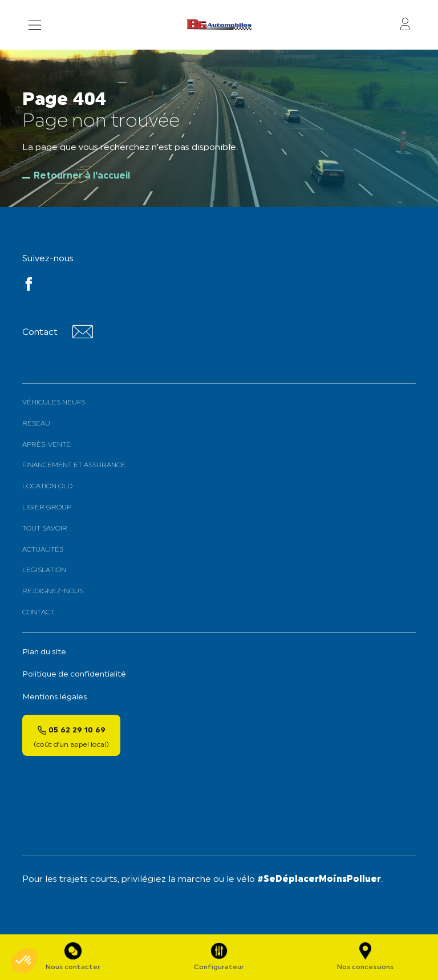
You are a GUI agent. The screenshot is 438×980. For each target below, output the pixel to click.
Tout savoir (45, 529)
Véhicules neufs (54, 403)
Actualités (43, 550)
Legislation (44, 570)
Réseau (36, 424)
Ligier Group (47, 508)
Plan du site (44, 652)
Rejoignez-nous (53, 592)
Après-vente (46, 445)
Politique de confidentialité (74, 675)
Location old (47, 487)
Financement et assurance (74, 465)
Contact (38, 613)
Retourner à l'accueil (82, 176)
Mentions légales (55, 697)
